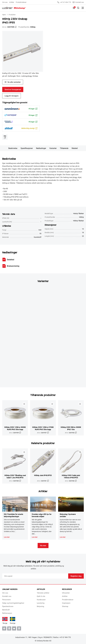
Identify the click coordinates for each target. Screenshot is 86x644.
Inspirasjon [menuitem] (66, 603)
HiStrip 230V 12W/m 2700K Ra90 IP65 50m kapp (43, 428)
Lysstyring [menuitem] (41, 603)
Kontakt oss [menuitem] (7, 596)
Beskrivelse (13, 148)
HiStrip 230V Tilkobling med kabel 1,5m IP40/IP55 (15, 476)
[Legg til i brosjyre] (24, 404)
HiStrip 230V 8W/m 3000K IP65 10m (71, 428)
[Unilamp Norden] (14, 8)
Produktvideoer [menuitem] (21, 2)
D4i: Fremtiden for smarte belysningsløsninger (13, 515)
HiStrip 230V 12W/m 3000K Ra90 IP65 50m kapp (15, 428)
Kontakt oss (78, 2)
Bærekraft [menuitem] (6, 610)
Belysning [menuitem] (40, 606)
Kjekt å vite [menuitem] (41, 596)
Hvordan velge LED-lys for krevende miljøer (42, 515)
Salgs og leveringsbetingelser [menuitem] (13, 603)
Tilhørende (64, 148)
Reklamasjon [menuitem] (7, 613)
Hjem (4, 15)
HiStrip (33, 27)
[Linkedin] (9, 628)
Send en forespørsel (13, 89)
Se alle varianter (14, 82)
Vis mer (43, 545)
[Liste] (74, 8)
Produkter (12, 15)
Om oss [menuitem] (5, 2)
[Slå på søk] (78, 8)
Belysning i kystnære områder (68, 515)
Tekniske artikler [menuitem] (43, 593)
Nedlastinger (41, 148)
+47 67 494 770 (64, 2)
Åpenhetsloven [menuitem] (8, 606)
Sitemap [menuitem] (65, 606)
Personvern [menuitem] (6, 600)
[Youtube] (14, 628)
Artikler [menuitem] (12, 2)
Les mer (7, 537)
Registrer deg (76, 576)
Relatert (75, 148)
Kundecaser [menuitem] (41, 600)
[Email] (35, 576)
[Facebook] (4, 628)
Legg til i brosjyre (12, 96)
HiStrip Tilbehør (78, 221)
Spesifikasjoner (27, 148)
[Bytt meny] (83, 8)
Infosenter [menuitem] (66, 593)
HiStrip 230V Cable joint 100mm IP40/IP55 (71, 476)
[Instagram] (19, 628)
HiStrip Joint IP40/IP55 (43, 475)
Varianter (53, 148)
